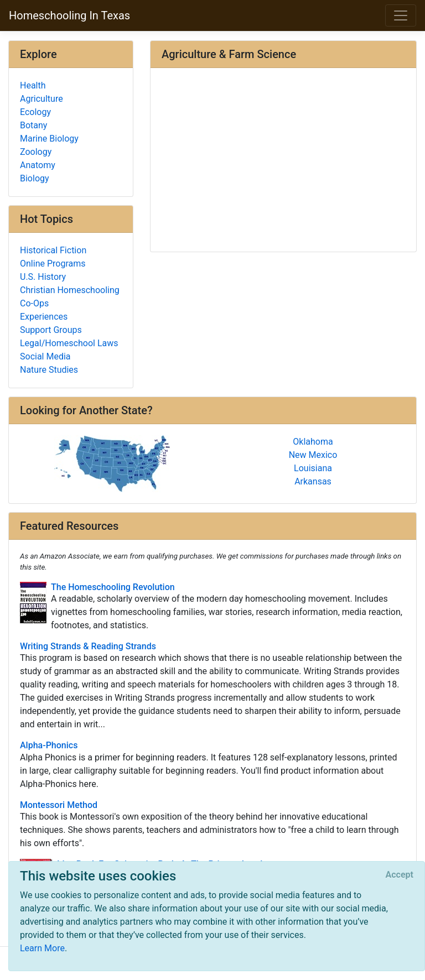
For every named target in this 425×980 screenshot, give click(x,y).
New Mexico (313, 455)
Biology (35, 178)
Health (33, 85)
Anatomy (38, 165)
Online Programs (53, 264)
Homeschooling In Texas (69, 15)
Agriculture (42, 99)
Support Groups (51, 330)
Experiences (44, 317)
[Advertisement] (283, 161)
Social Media (45, 356)
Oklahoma (313, 442)
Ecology (35, 112)
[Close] (400, 875)
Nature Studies (49, 370)
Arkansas (313, 481)
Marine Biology (49, 139)
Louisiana (313, 468)
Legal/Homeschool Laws (69, 343)
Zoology (36, 152)
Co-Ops (34, 303)
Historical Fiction (53, 250)
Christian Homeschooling (70, 290)
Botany (33, 125)
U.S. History (43, 277)
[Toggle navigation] (401, 15)
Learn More (42, 948)
